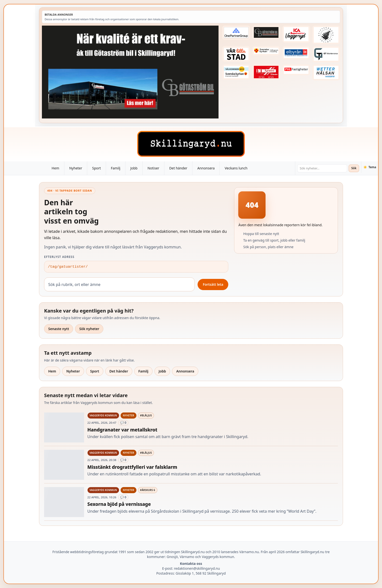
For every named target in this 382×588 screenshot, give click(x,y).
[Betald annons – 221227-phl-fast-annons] (296, 70)
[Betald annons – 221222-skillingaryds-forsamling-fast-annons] (266, 51)
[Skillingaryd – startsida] (191, 144)
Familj (116, 168)
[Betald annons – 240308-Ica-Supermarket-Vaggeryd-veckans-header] (296, 34)
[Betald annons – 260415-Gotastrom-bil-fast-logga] (266, 32)
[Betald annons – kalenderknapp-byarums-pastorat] (236, 72)
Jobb (134, 168)
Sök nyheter (89, 329)
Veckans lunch (236, 168)
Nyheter (76, 168)
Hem (55, 168)
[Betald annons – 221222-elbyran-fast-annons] (296, 53)
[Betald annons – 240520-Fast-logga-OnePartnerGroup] (236, 33)
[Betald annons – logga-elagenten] (266, 72)
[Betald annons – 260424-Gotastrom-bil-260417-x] (130, 72)
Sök (354, 168)
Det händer (178, 168)
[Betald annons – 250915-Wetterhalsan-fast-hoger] (326, 73)
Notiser (153, 168)
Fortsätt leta (213, 284)
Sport (96, 168)
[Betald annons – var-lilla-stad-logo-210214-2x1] (236, 54)
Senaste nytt (59, 329)
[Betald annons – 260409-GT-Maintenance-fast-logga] (326, 54)
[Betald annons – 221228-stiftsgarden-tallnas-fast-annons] (326, 35)
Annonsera (206, 168)
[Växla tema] (370, 167)
